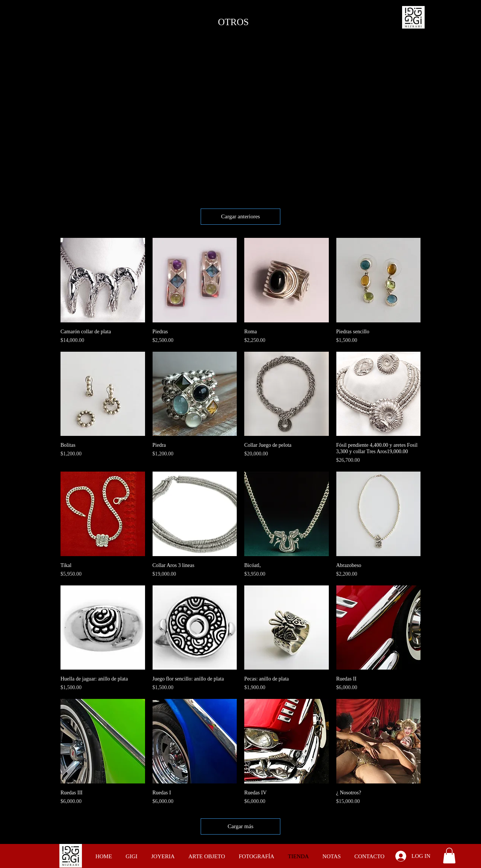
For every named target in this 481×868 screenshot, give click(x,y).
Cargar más (240, 826)
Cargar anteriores (240, 216)
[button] (449, 856)
